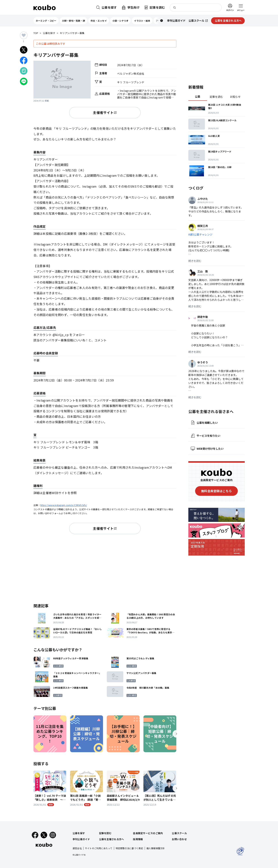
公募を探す (49, 33)
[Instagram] (53, 835)
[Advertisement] (105, 568)
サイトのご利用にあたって (99, 848)
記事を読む (216, 97)
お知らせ (235, 97)
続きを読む (195, 261)
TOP (36, 33)
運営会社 (77, 848)
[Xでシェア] (24, 50)
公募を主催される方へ (112, 839)
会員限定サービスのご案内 (148, 833)
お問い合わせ (179, 839)
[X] (44, 835)
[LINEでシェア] (24, 81)
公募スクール (179, 833)
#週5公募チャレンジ (200, 234)
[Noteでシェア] (24, 71)
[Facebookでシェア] (24, 60)
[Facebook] (35, 835)
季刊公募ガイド (81, 839)
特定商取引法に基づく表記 (129, 848)
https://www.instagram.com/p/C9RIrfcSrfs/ (64, 505)
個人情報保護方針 (156, 848)
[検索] (196, 8)
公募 (198, 96)
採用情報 (138, 839)
